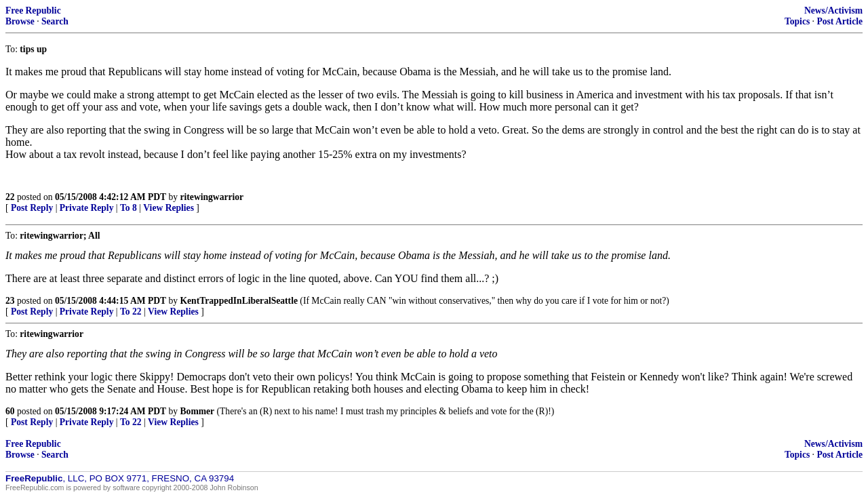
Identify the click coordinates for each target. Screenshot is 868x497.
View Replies (169, 208)
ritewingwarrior (212, 197)
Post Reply (32, 208)
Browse (20, 21)
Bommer (198, 411)
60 (10, 411)
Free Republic (33, 11)
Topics (797, 21)
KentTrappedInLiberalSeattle (239, 301)
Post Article (840, 21)
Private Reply (87, 208)
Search (55, 21)
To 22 (131, 312)
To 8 (129, 208)
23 (10, 301)
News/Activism (833, 11)
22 (10, 197)
